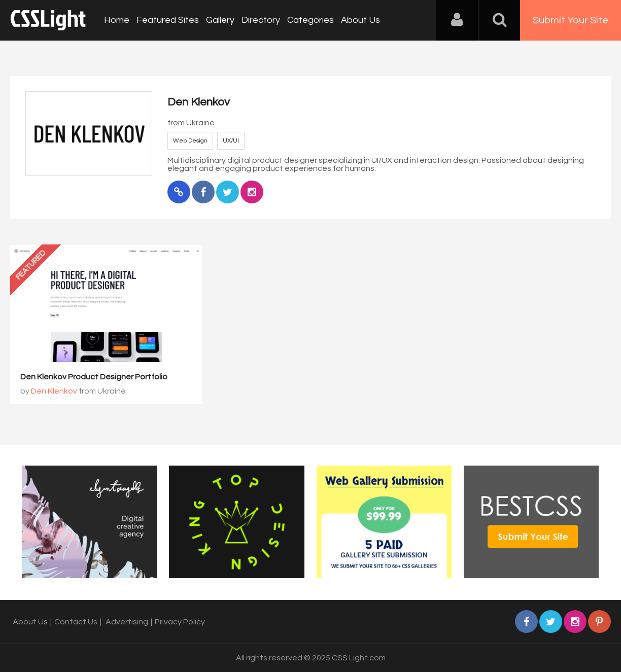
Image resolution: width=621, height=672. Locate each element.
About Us (360, 20)
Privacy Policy (180, 622)
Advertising (127, 622)
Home (117, 20)
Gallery (220, 20)
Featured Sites (168, 20)
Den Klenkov (54, 391)
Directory (261, 20)
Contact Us (76, 622)
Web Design (190, 141)
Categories (310, 20)
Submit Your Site (571, 20)
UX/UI (231, 141)
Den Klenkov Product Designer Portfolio (94, 377)
